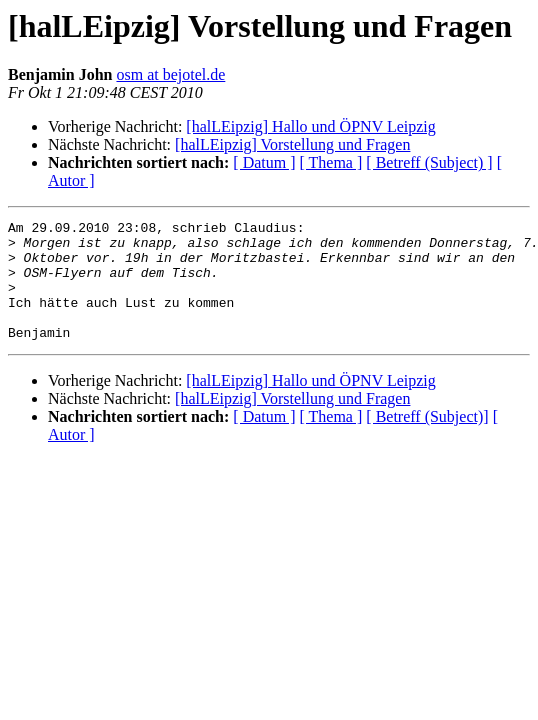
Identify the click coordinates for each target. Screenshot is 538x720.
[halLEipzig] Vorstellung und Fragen (292, 144)
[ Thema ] (331, 162)
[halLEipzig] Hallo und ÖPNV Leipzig (310, 126)
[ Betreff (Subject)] (427, 440)
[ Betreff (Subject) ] (429, 162)
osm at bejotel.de (170, 74)
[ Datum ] (264, 162)
